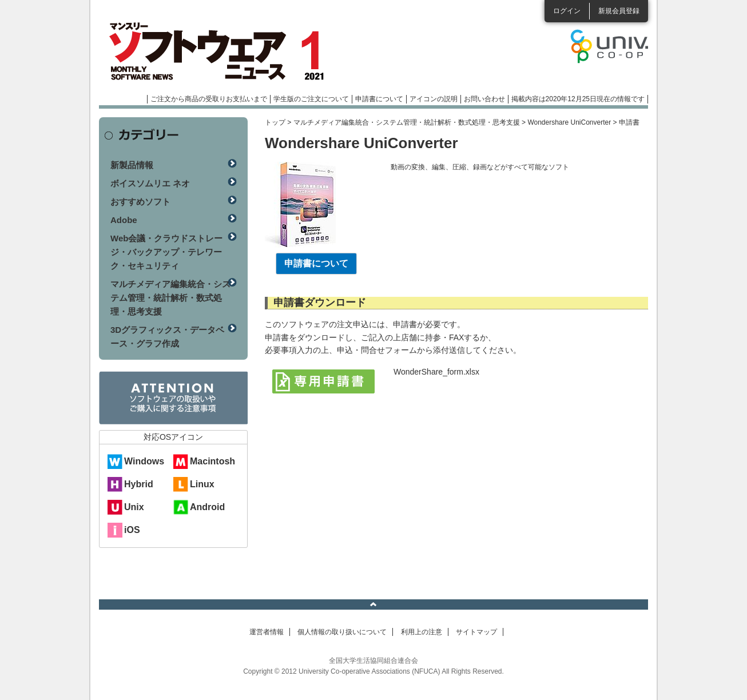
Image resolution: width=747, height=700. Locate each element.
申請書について (379, 99)
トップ (275, 122)
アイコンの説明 (434, 99)
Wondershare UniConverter (569, 122)
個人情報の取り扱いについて (342, 632)
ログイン (567, 11)
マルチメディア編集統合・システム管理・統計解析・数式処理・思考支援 (407, 122)
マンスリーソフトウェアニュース (220, 51)
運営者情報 (267, 632)
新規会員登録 (619, 11)
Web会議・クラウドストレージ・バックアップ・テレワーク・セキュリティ (166, 252)
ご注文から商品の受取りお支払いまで (209, 99)
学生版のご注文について (311, 99)
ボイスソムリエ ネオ (150, 183)
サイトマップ (476, 632)
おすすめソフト (140, 202)
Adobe (124, 220)
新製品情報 (132, 165)
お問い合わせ (484, 99)
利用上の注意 (422, 632)
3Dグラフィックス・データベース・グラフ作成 (167, 337)
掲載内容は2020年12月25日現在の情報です (578, 99)
